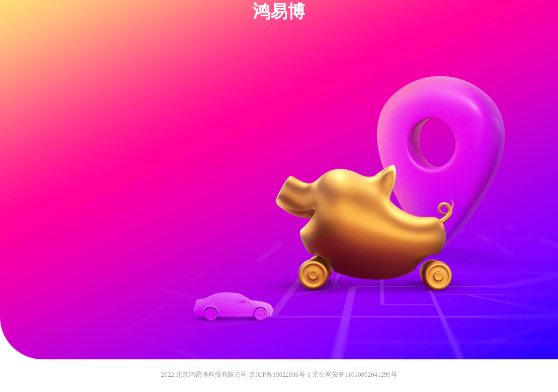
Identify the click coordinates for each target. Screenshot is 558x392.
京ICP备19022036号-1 (280, 375)
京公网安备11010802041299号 (355, 375)
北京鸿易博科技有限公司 (211, 375)
